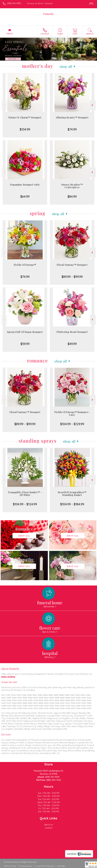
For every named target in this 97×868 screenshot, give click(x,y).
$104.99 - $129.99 (72, 424)
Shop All (66, 66)
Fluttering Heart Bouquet (72, 332)
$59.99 (25, 344)
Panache (48, 14)
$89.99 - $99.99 (72, 277)
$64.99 (25, 196)
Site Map (61, 866)
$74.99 (72, 129)
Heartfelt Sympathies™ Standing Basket (72, 494)
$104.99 (25, 129)
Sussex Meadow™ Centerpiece (72, 186)
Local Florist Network (45, 866)
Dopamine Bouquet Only (25, 185)
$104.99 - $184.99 (72, 504)
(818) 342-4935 (14, 3)
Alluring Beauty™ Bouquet (72, 117)
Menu (10, 33)
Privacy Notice (26, 866)
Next (93, 105)
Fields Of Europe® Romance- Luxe (72, 413)
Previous (4, 105)
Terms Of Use (10, 866)
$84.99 (72, 196)
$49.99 (72, 344)
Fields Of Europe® (25, 265)
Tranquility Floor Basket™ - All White (25, 494)
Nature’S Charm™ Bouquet (25, 117)
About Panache (10, 668)
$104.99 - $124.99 (25, 504)
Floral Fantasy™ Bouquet (72, 265)
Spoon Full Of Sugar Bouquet (25, 332)
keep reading (8, 677)
